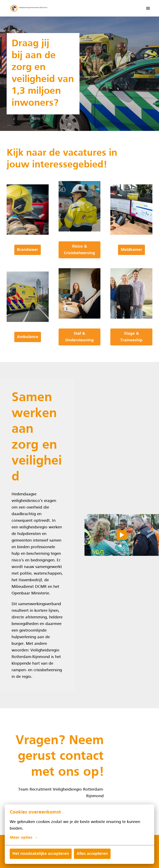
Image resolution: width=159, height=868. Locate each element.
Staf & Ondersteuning (79, 337)
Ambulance (28, 337)
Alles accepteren (92, 854)
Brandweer (28, 250)
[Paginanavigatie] (148, 8)
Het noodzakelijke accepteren (41, 854)
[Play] (122, 535)
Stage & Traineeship (131, 337)
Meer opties (23, 838)
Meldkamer (131, 250)
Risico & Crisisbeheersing (79, 250)
